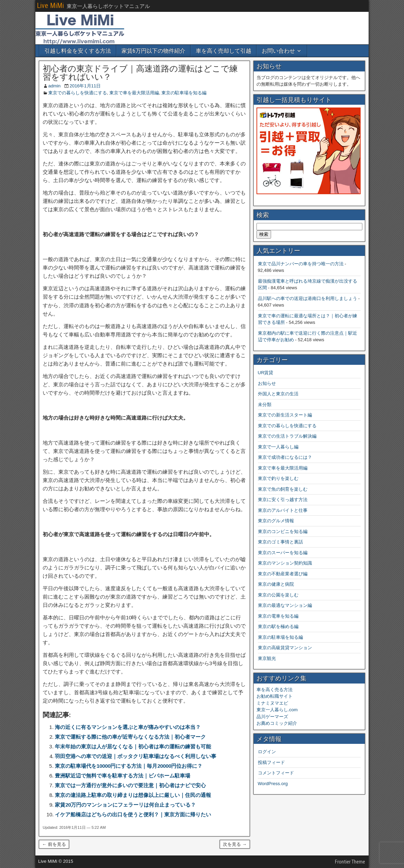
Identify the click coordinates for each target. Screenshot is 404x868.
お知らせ (267, 383)
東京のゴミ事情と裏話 (280, 542)
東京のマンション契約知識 (285, 563)
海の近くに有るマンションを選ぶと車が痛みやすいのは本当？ (128, 727)
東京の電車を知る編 (278, 616)
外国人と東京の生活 (278, 394)
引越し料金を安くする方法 (78, 51)
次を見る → (235, 844)
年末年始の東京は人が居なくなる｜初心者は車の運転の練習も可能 (133, 746)
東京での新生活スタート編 (285, 415)
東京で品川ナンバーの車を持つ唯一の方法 (301, 264)
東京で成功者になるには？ (285, 457)
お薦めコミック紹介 (277, 723)
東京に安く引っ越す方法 (283, 500)
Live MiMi (50, 6)
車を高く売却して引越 (224, 51)
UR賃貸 (266, 373)
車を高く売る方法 (275, 690)
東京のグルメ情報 (276, 521)
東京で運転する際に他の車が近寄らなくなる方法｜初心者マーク (130, 737)
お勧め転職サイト (275, 696)
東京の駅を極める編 (278, 626)
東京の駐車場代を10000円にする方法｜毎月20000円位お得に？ (129, 766)
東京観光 (267, 658)
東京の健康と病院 (276, 584)
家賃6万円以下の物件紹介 (153, 51)
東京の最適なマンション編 (285, 605)
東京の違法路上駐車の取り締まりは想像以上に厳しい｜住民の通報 (133, 795)
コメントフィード (276, 773)
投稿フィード (271, 762)
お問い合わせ (278, 51)
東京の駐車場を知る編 (184, 93)
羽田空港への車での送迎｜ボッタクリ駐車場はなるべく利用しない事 (136, 756)
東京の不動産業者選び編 (283, 574)
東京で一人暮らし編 (278, 447)
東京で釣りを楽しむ (278, 478)
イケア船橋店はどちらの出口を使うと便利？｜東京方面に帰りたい (133, 814)
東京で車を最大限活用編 (134, 93)
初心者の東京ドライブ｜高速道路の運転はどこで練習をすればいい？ (140, 73)
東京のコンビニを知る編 (283, 531)
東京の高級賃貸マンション (285, 648)
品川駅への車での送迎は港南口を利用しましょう (308, 298)
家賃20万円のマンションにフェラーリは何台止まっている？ (125, 805)
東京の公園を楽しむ (278, 595)
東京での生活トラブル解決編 (287, 436)
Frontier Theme (350, 862)
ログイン (267, 752)
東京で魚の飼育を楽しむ (283, 489)
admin (54, 86)
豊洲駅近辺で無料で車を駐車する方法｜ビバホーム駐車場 (123, 776)
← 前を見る (54, 844)
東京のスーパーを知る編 (283, 553)
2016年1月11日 (85, 86)
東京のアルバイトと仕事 (283, 510)
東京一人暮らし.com (277, 710)
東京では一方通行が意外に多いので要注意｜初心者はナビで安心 (130, 785)
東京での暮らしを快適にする (78, 93)
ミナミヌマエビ (272, 703)
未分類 (265, 405)
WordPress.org (273, 784)
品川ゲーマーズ (272, 717)
